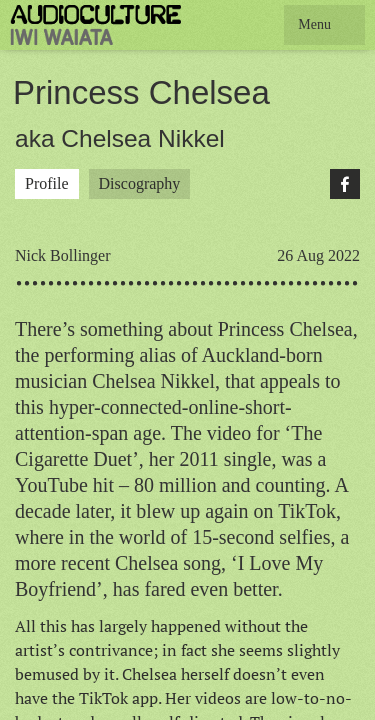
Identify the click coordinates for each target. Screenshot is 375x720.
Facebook (345, 184)
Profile (47, 183)
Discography (140, 183)
